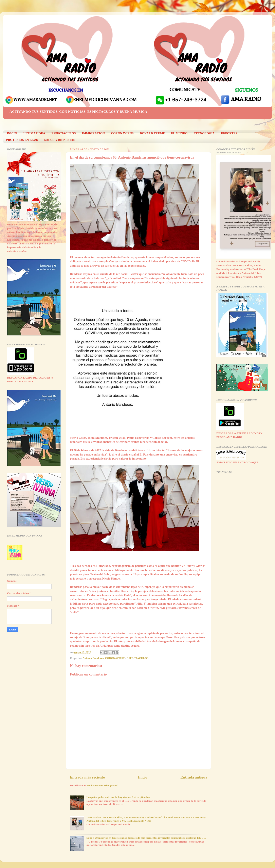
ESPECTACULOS (64, 133)
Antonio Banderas (93, 658)
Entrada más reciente (87, 777)
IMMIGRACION (94, 133)
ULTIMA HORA (34, 133)
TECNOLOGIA (204, 133)
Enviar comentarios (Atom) (103, 785)
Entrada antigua (194, 777)
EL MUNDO (179, 133)
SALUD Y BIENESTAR (60, 140)
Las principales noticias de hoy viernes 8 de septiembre (118, 797)
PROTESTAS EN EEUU (22, 140)
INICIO (12, 133)
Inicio (143, 777)
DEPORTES (229, 133)
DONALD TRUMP (152, 133)
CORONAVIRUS (122, 133)
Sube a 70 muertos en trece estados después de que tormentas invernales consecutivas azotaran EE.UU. (146, 838)
